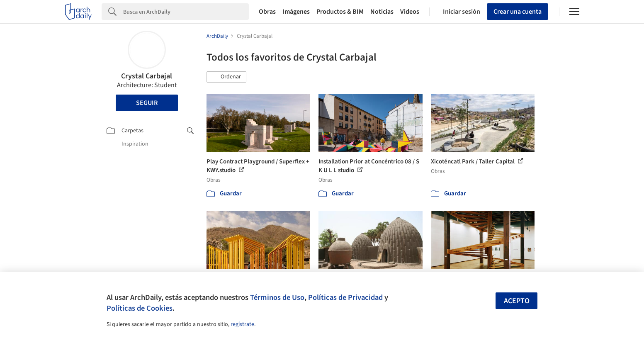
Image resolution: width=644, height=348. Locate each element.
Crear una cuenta (518, 12)
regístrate (242, 324)
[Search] (186, 12)
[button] (226, 77)
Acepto (517, 301)
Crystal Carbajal (147, 76)
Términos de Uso (277, 297)
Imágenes (296, 12)
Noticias (382, 12)
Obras (267, 12)
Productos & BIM (340, 12)
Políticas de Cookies (140, 308)
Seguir (147, 103)
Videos (410, 12)
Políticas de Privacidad (345, 297)
